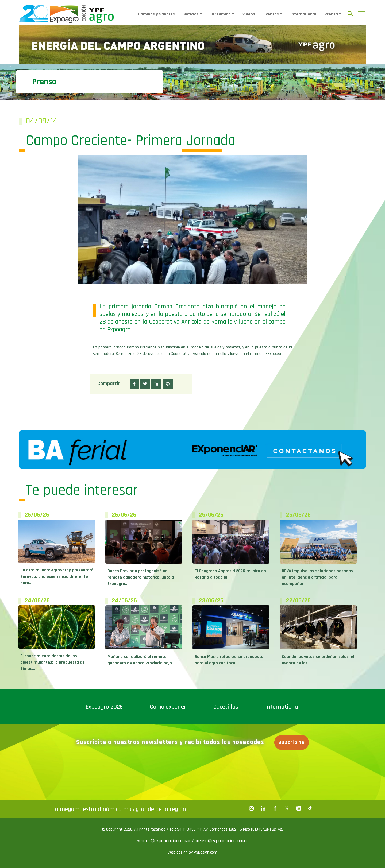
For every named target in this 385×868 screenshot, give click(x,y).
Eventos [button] (271, 14)
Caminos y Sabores (157, 14)
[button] (134, 384)
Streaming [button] (221, 14)
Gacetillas (226, 707)
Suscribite (292, 742)
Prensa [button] (331, 14)
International (303, 14)
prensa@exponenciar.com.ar (221, 841)
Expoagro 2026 (104, 707)
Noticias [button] (191, 14)
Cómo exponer (168, 707)
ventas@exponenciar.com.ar (165, 841)
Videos (249, 14)
